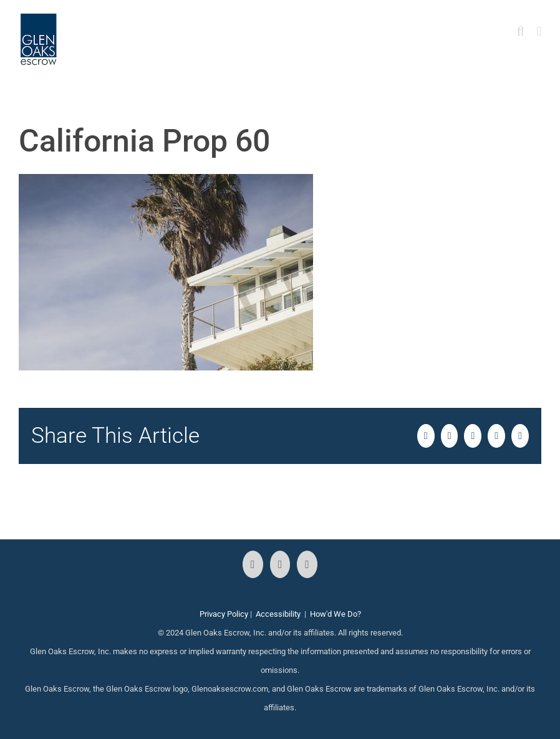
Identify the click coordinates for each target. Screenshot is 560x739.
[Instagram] (280, 564)
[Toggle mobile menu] (539, 31)
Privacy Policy (224, 614)
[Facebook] (253, 564)
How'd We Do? (336, 614)
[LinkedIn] (307, 564)
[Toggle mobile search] (521, 31)
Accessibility (278, 614)
